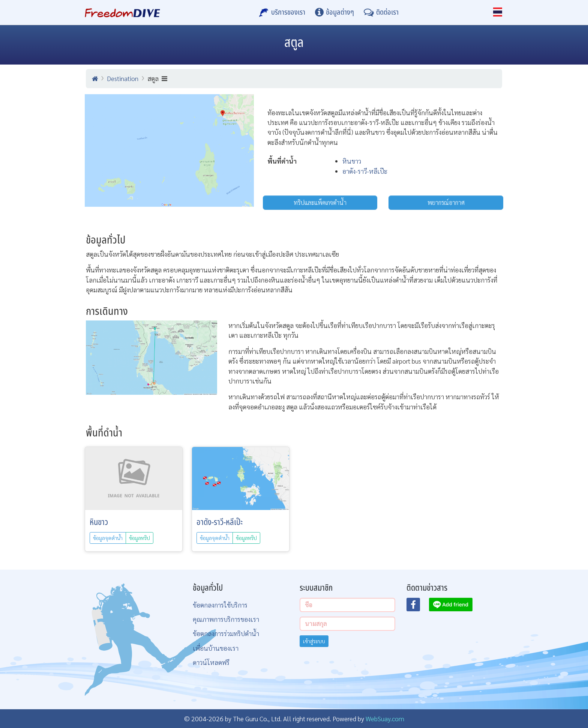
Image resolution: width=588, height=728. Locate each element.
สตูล (157, 78)
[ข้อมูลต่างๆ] (334, 12)
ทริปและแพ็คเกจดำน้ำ (320, 202)
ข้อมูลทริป (139, 538)
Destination (123, 78)
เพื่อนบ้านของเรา (216, 648)
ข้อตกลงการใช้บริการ (220, 605)
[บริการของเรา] (282, 12)
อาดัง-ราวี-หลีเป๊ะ (365, 171)
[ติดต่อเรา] (381, 12)
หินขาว (352, 161)
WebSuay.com (385, 718)
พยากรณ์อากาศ (446, 202)
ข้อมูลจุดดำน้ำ (108, 538)
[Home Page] (122, 12)
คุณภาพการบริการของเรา (226, 619)
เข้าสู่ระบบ (314, 641)
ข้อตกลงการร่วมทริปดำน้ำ (226, 633)
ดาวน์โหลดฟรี (211, 662)
